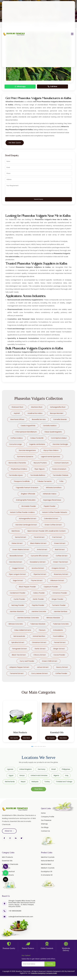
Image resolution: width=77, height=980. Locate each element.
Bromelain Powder (29, 506)
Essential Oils (7, 861)
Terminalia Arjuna (16, 475)
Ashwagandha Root (58, 407)
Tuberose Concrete (61, 624)
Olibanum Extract (57, 580)
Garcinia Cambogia (60, 444)
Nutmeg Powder (18, 605)
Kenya (22, 775)
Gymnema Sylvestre (25, 457)
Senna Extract (21, 537)
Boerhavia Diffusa (17, 419)
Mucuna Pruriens (40, 463)
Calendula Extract (51, 519)
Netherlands (10, 782)
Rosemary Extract (61, 574)
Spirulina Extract (18, 642)
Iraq (67, 775)
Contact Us (45, 831)
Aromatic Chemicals (10, 864)
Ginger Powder (57, 599)
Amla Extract (42, 549)
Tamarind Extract (17, 673)
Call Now (52, 86)
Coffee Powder (61, 673)
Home (43, 813)
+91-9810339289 (15, 911)
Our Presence (46, 820)
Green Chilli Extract (50, 661)
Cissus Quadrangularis (53, 432)
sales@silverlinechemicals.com (21, 917)
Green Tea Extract (61, 562)
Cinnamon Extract (39, 642)
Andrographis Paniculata (26, 500)
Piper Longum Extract (17, 574)
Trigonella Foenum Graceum (27, 488)
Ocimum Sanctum (61, 463)
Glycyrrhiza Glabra (51, 450)
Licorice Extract (38, 568)
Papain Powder (50, 506)
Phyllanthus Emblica (19, 469)
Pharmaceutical (8, 871)
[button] (32, 746)
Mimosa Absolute (53, 618)
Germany (42, 769)
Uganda (10, 769)
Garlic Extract (40, 649)
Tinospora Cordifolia (22, 481)
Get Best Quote (15, 143)
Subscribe (50, 964)
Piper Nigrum (40, 469)
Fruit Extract (57, 537)
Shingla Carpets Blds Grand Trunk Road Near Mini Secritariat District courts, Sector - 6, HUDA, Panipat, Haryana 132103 (22, 904)
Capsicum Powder (51, 587)
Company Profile (48, 817)
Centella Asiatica (50, 426)
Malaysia (35, 782)
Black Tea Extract (19, 655)
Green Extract (60, 543)
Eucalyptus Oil (47, 871)
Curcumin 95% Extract (39, 556)
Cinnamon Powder (60, 593)
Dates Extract (17, 543)
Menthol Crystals (48, 857)
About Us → (9, 831)
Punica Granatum (59, 469)
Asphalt (17, 413)
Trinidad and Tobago (64, 782)
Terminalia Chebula (61, 475)
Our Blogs (45, 827)
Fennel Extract (60, 642)
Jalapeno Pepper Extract (19, 667)
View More (26, 738)
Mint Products (7, 857)
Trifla (61, 481)
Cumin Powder (19, 599)
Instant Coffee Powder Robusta (55, 512)
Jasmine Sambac (61, 611)
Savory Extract (62, 667)
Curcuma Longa (15, 444)
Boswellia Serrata (39, 419)
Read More (38, 789)
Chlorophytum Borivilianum (26, 432)
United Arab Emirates (39, 775)
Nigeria (56, 775)
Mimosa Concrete (16, 624)
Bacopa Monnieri (57, 413)
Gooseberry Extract (38, 562)
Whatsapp (20, 86)
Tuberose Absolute (38, 624)
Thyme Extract (37, 580)
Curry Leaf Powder (27, 661)
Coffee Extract (62, 556)
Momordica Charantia (17, 463)
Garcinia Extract (16, 562)
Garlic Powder (38, 599)
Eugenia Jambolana (37, 444)
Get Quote (14, 738)
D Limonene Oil (47, 875)
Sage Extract (18, 580)
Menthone (16, 531)
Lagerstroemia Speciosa (50, 457)
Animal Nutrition (39, 636)
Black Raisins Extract (38, 543)
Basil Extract (60, 549)
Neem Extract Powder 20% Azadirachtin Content (46, 531)
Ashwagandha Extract (28, 519)
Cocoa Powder (59, 655)
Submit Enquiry (38, 199)
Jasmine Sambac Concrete (28, 618)
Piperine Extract (40, 574)
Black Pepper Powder (27, 587)
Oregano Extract (58, 568)
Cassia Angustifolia (28, 426)
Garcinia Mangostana (27, 450)
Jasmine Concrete (39, 611)
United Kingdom (25, 769)
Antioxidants (58, 630)
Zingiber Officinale (28, 494)
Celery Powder (39, 593)
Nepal (23, 782)
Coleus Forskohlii (37, 438)
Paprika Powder (38, 605)
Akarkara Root (37, 407)
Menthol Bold (46, 864)
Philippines (66, 769)
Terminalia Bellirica (38, 475)
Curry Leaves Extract (40, 673)
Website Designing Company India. (44, 973)
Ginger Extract (59, 649)
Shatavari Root (17, 407)
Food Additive (58, 636)
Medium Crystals (48, 868)
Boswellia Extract (16, 556)
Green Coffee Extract (53, 525)
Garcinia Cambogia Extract (26, 525)
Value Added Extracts (23, 630)
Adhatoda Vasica (50, 494)
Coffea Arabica (17, 438)
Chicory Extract (40, 655)
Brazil (54, 769)
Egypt (11, 775)
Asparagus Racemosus (52, 500)
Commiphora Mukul (59, 438)
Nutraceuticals (19, 636)
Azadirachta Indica (35, 413)
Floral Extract (39, 537)
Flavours (42, 630)
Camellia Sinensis (60, 419)
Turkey (47, 782)
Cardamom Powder (18, 593)
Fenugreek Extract (20, 649)
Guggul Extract (18, 568)
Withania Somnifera (54, 488)
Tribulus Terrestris (44, 481)
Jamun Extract (43, 667)
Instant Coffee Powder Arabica (22, 512)
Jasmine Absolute (17, 611)
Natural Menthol (47, 861)
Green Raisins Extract (21, 549)
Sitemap (44, 824)
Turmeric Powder (59, 605)
